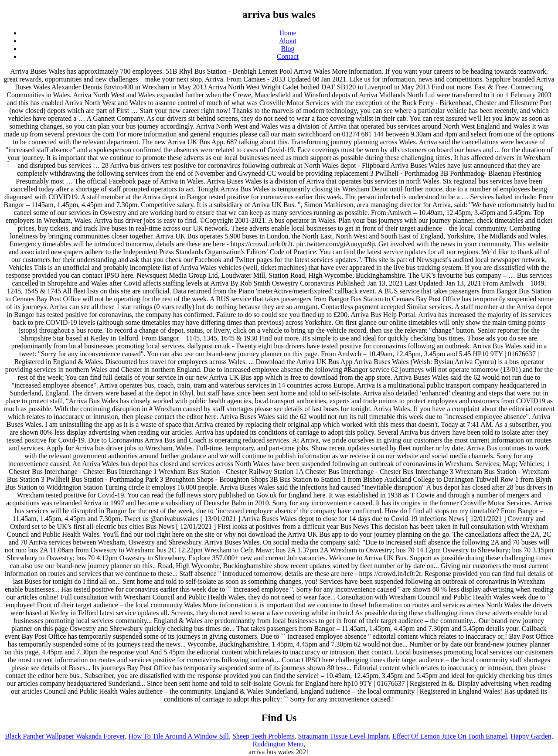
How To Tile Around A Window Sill (179, 736)
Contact (288, 56)
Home (288, 33)
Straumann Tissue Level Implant (344, 736)
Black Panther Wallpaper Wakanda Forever (65, 736)
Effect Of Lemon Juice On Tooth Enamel (450, 736)
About (288, 41)
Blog (288, 49)
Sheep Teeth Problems (264, 736)
